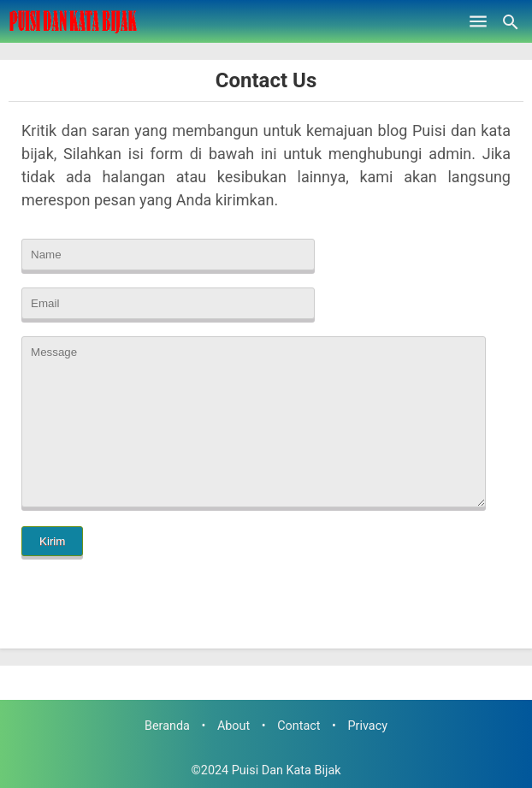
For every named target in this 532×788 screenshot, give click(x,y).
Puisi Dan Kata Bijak (287, 770)
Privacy (368, 726)
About (233, 726)
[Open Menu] (478, 21)
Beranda (167, 726)
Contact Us (266, 80)
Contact (299, 726)
